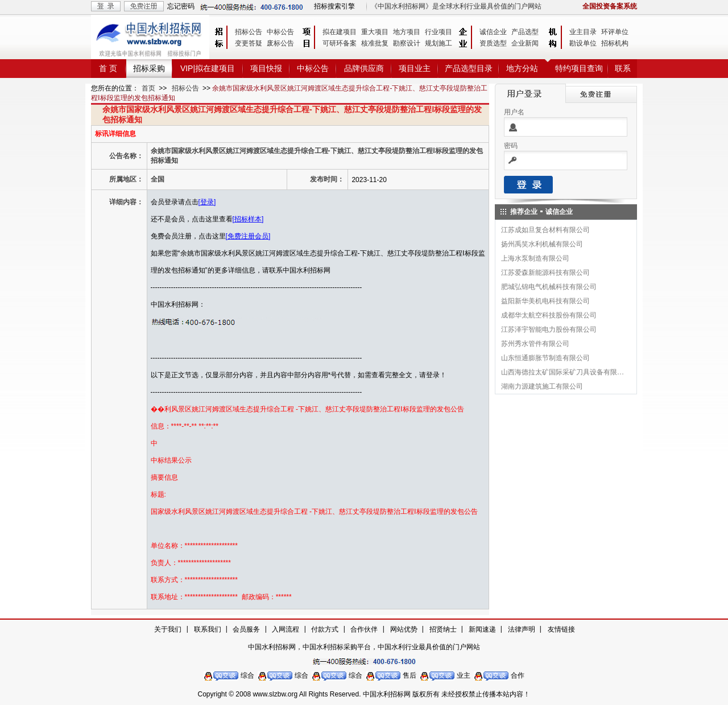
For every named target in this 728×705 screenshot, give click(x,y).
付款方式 (325, 629)
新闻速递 (482, 629)
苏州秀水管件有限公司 (535, 344)
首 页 (108, 68)
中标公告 (280, 32)
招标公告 (249, 32)
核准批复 (375, 43)
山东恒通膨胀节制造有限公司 (545, 358)
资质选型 (493, 43)
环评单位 (615, 32)
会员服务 (246, 629)
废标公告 (280, 43)
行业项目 (439, 32)
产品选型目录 (469, 68)
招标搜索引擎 (334, 6)
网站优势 (404, 629)
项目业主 (415, 68)
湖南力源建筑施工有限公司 (542, 386)
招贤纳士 (443, 629)
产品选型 (525, 32)
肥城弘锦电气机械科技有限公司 (549, 287)
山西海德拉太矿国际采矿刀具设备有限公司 (563, 372)
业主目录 (583, 32)
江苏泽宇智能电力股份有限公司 (549, 329)
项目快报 (266, 68)
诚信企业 (493, 32)
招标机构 (615, 43)
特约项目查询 (579, 68)
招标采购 (149, 68)
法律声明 (522, 629)
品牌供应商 (364, 68)
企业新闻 (525, 43)
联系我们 (208, 629)
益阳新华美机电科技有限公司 (545, 301)
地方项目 (407, 32)
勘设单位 (583, 43)
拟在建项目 (340, 32)
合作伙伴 (364, 629)
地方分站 (522, 68)
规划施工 (439, 43)
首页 (148, 88)
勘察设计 (407, 43)
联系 (623, 68)
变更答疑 (249, 43)
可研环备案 (340, 43)
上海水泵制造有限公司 (535, 258)
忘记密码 (181, 6)
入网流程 (286, 629)
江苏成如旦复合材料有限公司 (545, 230)
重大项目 (375, 32)
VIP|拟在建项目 (208, 68)
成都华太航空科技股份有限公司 (549, 315)
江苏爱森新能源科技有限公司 (545, 273)
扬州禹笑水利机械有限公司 (542, 244)
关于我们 (168, 629)
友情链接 (561, 629)
